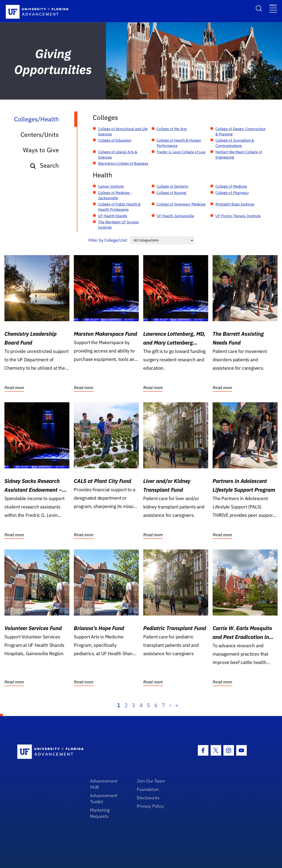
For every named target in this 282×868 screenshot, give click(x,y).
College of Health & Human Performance (179, 143)
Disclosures (148, 798)
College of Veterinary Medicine (181, 204)
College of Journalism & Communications (235, 143)
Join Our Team (151, 781)
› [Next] (170, 705)
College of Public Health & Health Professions (119, 207)
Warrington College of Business (123, 163)
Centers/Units (40, 134)
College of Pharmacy (232, 193)
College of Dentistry (173, 186)
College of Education (115, 140)
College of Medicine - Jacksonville (115, 195)
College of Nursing (172, 193)
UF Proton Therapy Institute (238, 216)
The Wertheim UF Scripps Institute (118, 225)
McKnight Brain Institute (235, 204)
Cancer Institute (111, 186)
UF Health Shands (113, 216)
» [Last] (177, 705)
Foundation (148, 789)
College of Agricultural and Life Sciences (123, 132)
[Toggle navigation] (273, 8)
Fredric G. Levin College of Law (181, 152)
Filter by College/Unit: (108, 240)
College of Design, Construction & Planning (240, 132)
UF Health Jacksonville (175, 216)
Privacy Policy (150, 806)
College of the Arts (172, 129)
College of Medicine (231, 186)
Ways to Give (41, 150)
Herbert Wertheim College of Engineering (239, 155)
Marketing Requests (100, 813)
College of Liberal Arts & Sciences (118, 155)
